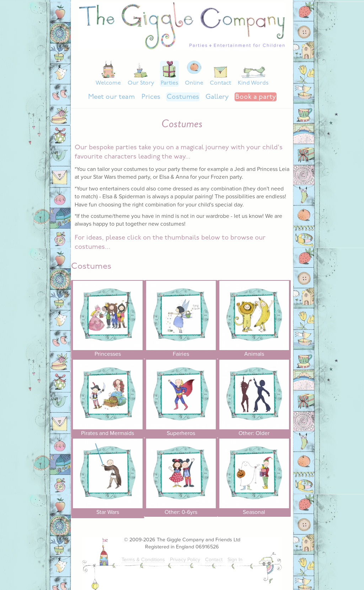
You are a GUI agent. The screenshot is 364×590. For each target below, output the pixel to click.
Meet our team (111, 97)
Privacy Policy (185, 560)
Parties (169, 83)
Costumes (183, 97)
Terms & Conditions (143, 560)
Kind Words (253, 83)
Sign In (235, 560)
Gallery (217, 97)
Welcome (108, 83)
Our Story (141, 83)
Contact (220, 83)
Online (194, 83)
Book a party (256, 97)
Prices (151, 97)
